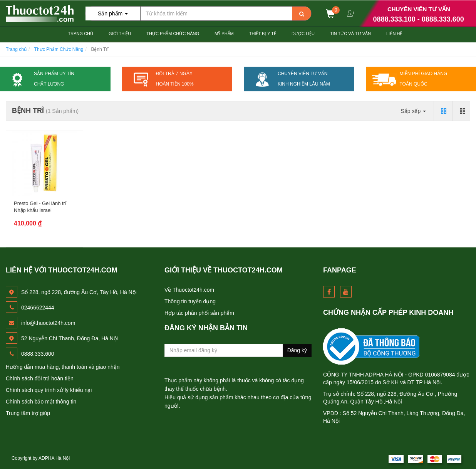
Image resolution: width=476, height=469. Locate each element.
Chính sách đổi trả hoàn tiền (40, 378)
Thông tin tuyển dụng (190, 301)
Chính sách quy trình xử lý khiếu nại (49, 390)
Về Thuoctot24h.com (189, 290)
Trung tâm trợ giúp (28, 413)
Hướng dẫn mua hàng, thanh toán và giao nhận (63, 367)
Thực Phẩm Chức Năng (173, 34)
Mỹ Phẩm (224, 34)
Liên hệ (394, 34)
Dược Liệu (303, 34)
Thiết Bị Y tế (263, 34)
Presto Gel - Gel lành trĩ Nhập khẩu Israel (40, 207)
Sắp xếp (413, 111)
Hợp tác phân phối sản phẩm (199, 313)
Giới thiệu (120, 34)
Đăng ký (297, 350)
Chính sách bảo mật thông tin (41, 402)
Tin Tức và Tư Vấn (350, 34)
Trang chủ (81, 34)
